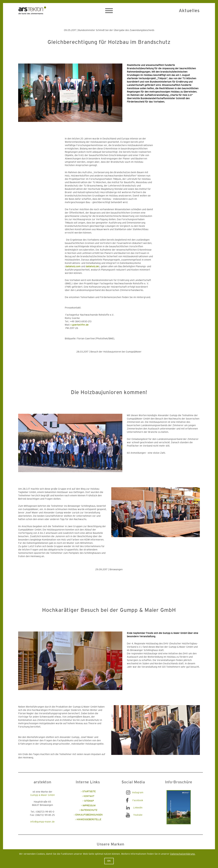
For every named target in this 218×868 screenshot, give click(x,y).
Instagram (138, 793)
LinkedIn (138, 808)
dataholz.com (73, 266)
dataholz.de (92, 266)
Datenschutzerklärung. (183, 854)
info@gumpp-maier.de (42, 822)
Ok (109, 861)
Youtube (138, 815)
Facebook (138, 800)
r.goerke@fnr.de (80, 325)
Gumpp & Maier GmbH (42, 795)
